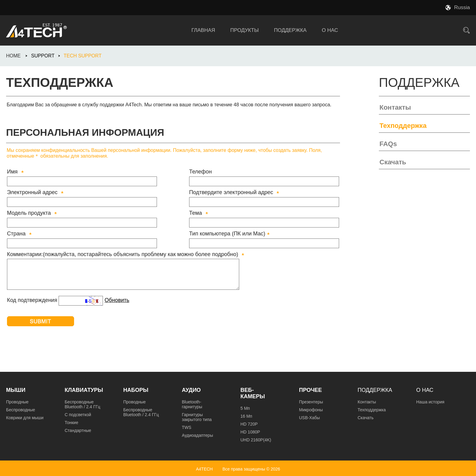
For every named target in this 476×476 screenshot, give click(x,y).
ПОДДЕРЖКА (290, 30)
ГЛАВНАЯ (203, 30)
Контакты (395, 107)
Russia (462, 7)
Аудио (191, 390)
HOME (13, 56)
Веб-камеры (253, 393)
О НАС (330, 30)
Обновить (117, 300)
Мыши (16, 390)
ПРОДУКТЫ (245, 30)
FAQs (388, 144)
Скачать (393, 162)
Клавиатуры (84, 390)
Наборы (136, 390)
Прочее (310, 390)
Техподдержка (403, 126)
